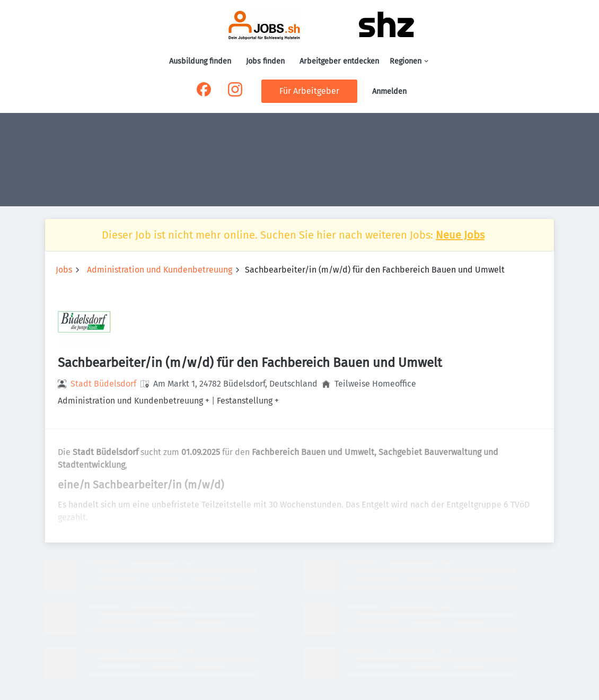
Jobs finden (265, 61)
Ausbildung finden (200, 61)
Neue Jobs (460, 235)
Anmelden (389, 91)
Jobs (64, 270)
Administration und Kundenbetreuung (160, 270)
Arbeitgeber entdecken (339, 61)
